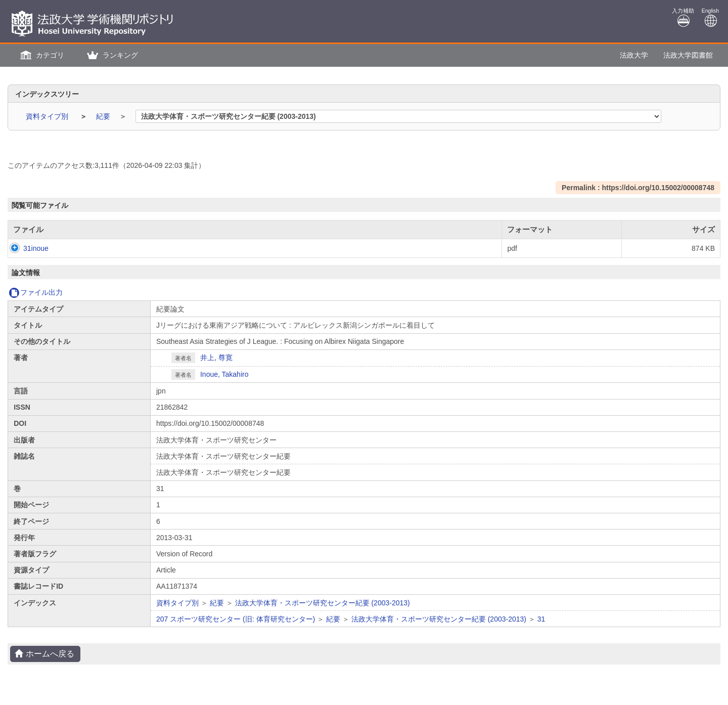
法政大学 (634, 55)
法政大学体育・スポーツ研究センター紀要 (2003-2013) (323, 603)
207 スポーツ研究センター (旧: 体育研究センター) (236, 619)
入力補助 (683, 17)
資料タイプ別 (48, 116)
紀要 (104, 116)
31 (541, 619)
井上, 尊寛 (216, 358)
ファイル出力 (36, 292)
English (710, 17)
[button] (41, 55)
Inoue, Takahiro (224, 374)
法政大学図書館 (688, 55)
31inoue (26, 248)
